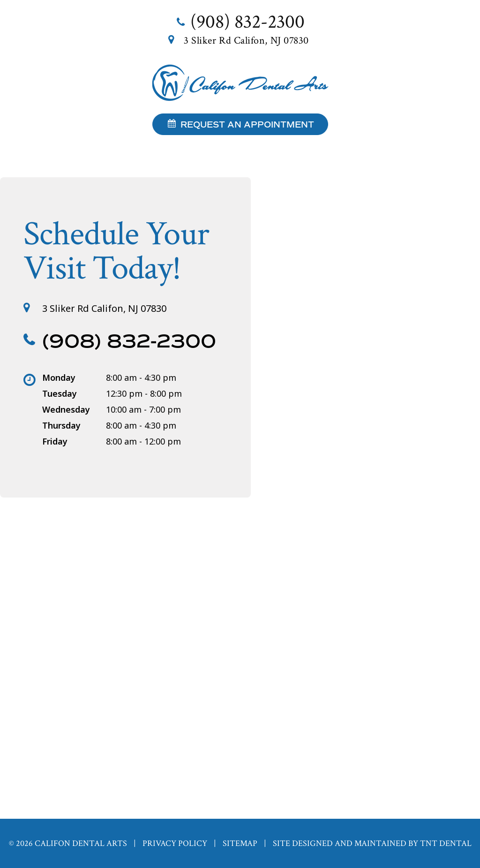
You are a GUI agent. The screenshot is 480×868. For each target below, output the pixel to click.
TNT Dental (446, 843)
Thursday (61, 425)
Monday (59, 377)
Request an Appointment (240, 125)
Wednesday (66, 409)
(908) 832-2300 (240, 22)
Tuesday (60, 393)
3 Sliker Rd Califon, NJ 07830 (240, 41)
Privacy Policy (175, 843)
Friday (55, 441)
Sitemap (240, 843)
